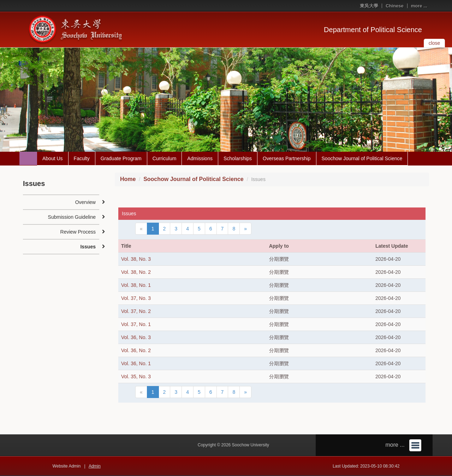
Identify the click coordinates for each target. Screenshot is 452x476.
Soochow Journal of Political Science (362, 158)
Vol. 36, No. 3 (136, 337)
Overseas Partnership (287, 158)
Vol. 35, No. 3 (136, 376)
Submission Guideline (72, 217)
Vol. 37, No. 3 (136, 298)
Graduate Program (121, 158)
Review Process (78, 232)
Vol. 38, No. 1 (136, 285)
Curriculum (165, 158)
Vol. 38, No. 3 (136, 259)
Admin (95, 466)
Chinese (395, 6)
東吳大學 (369, 6)
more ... (419, 6)
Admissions (200, 158)
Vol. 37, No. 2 (136, 311)
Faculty (82, 158)
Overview (85, 202)
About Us (53, 158)
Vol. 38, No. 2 (136, 272)
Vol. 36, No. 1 (136, 363)
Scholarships (238, 158)
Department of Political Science (373, 30)
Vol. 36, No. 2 (136, 350)
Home (128, 179)
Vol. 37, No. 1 (136, 324)
